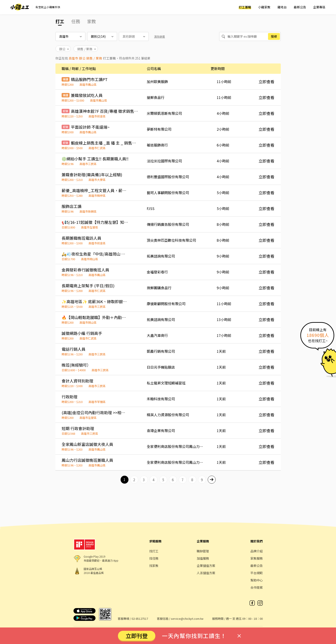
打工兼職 (245, 7)
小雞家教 (264, 7)
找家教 (154, 566)
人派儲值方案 (206, 573)
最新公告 (300, 7)
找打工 (154, 551)
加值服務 (203, 558)
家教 (92, 21)
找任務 (154, 558)
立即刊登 (137, 636)
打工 (60, 21)
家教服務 (257, 558)
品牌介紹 (257, 551)
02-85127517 (140, 619)
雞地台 (282, 7)
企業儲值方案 (206, 566)
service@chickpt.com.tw (187, 619)
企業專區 (319, 7)
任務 (76, 21)
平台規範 (257, 573)
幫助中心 (257, 580)
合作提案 (257, 587)
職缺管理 (203, 551)
